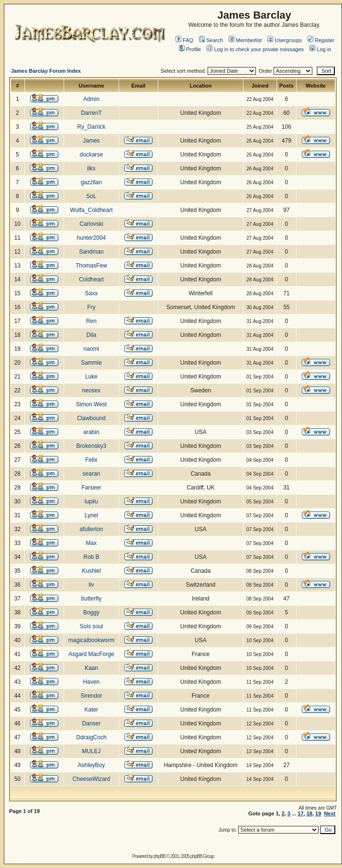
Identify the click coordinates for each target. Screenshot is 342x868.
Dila (92, 335)
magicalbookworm (92, 640)
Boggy (91, 612)
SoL (91, 196)
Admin (91, 99)
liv (91, 585)
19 (318, 813)
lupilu (91, 501)
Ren (91, 321)
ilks (91, 168)
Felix (91, 460)
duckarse (92, 155)
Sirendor (91, 696)
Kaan (91, 668)
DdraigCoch (91, 737)
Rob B (91, 557)
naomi (92, 349)
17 (300, 813)
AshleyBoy (92, 765)
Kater (92, 710)
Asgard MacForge (91, 654)
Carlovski (91, 224)
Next (330, 813)
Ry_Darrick (91, 127)
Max (92, 543)
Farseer (91, 488)
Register (321, 40)
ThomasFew (91, 266)
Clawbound (91, 418)
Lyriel (91, 515)
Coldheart (91, 279)
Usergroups (285, 40)
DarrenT (91, 113)
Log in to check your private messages (255, 49)
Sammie (91, 363)
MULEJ (91, 751)
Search (211, 40)
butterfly (92, 599)
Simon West (91, 404)
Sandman (91, 252)
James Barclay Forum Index (46, 71)
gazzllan (91, 182)
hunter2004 (92, 238)
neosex (92, 390)
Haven (92, 682)
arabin (91, 432)
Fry (91, 307)
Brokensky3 (92, 446)
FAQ (184, 40)
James (91, 141)
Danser (92, 723)
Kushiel (91, 571)
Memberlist (245, 40)
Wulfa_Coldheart (91, 210)
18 (309, 813)
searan (92, 474)
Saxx (92, 293)
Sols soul (92, 626)
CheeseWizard (92, 779)
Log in (320, 49)
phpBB (160, 856)
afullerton (91, 529)
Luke (91, 377)
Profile (190, 49)
